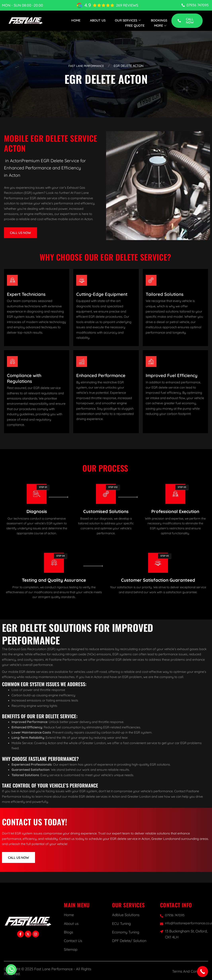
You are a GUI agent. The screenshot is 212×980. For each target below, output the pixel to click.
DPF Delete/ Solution (129, 941)
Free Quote (135, 25)
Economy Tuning (126, 932)
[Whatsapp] (11, 970)
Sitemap (71, 949)
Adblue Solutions (126, 915)
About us (71, 924)
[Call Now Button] (203, 972)
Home (76, 20)
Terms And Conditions (190, 971)
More (161, 25)
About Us (98, 20)
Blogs (68, 932)
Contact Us (73, 941)
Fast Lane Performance (86, 66)
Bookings (159, 20)
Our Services (128, 20)
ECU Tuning (121, 924)
